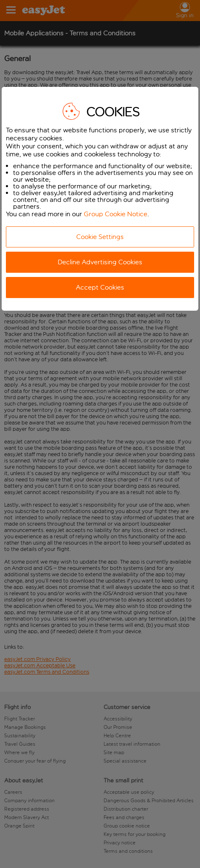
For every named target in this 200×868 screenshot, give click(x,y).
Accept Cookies (100, 287)
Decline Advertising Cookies (100, 262)
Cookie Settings (100, 237)
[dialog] (100, 199)
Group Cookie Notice (116, 214)
